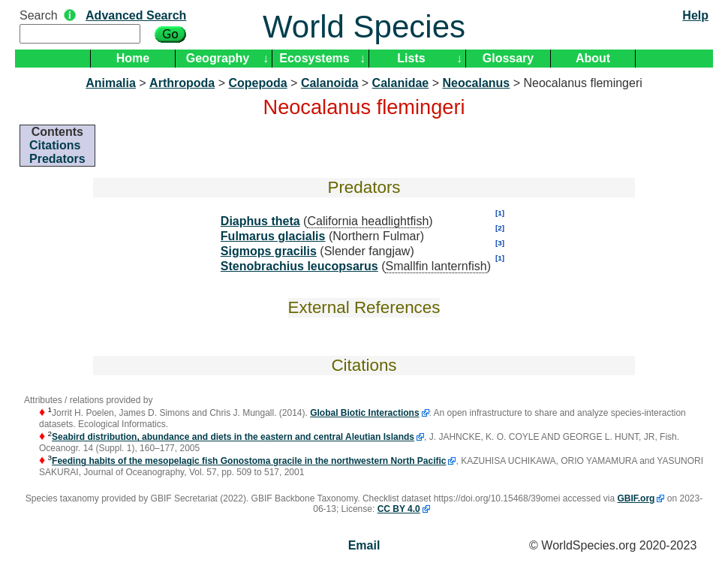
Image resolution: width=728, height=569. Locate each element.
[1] (500, 213)
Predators (57, 159)
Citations (55, 145)
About (593, 58)
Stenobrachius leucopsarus (299, 266)
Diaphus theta (260, 221)
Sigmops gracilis (269, 251)
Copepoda (257, 83)
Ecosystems (314, 58)
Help (695, 15)
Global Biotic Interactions (364, 413)
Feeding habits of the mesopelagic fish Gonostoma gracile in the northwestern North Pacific (249, 461)
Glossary (508, 58)
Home (133, 58)
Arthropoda (182, 83)
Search (39, 15)
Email (364, 545)
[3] (500, 243)
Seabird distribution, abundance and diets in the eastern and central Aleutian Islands (233, 437)
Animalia (111, 83)
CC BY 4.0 (399, 509)
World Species (364, 27)
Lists (411, 58)
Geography (218, 58)
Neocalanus (476, 83)
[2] (500, 228)
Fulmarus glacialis (273, 236)
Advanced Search (136, 15)
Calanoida (329, 83)
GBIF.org (636, 498)
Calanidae (401, 83)
